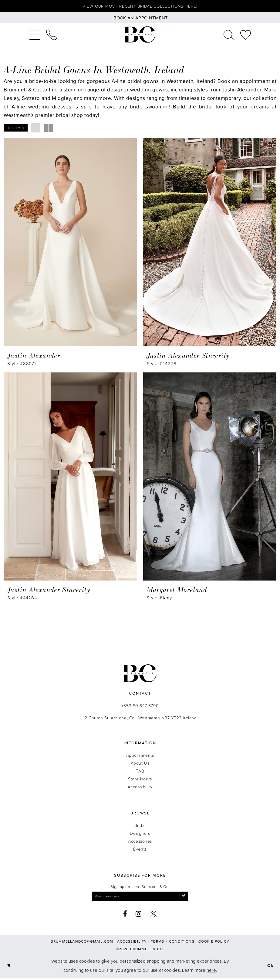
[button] (35, 36)
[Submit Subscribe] (188, 898)
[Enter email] (140, 898)
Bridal (140, 826)
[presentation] (70, 243)
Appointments (140, 756)
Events (140, 850)
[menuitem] (35, 36)
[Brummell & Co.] (140, 36)
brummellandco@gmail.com (82, 943)
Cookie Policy (214, 943)
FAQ (140, 772)
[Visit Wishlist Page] (246, 36)
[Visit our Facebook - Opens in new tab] (125, 916)
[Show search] (229, 36)
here (211, 972)
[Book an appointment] (140, 18)
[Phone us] (51, 36)
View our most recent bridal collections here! (140, 7)
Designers (140, 834)
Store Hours (140, 780)
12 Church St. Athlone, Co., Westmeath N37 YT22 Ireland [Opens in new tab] (140, 719)
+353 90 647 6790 (140, 707)
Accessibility (140, 788)
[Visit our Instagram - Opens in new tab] (139, 916)
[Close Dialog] (9, 968)
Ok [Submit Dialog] (270, 968)
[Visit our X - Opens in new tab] (154, 916)
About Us (140, 764)
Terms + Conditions (173, 943)
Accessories (140, 842)
